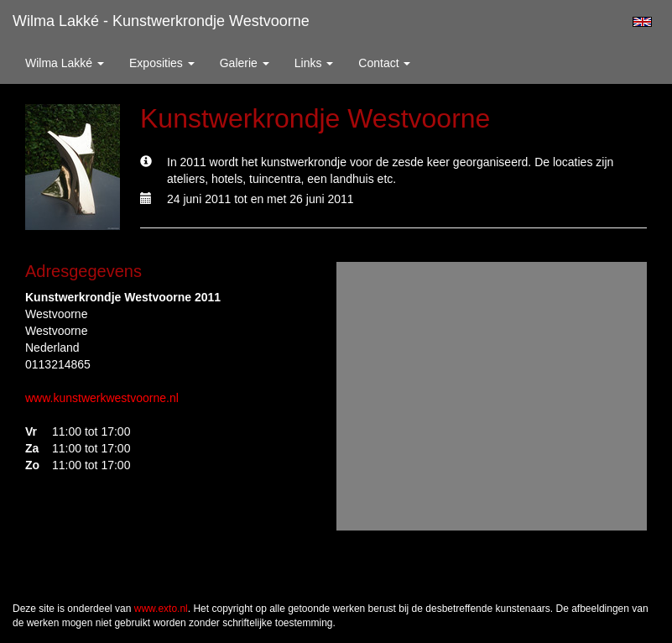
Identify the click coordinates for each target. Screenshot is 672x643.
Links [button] (314, 63)
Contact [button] (384, 63)
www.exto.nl (161, 609)
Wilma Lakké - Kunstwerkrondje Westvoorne (161, 21)
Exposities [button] (162, 63)
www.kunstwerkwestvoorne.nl (102, 398)
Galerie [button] (245, 63)
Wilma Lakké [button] (65, 63)
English (642, 22)
